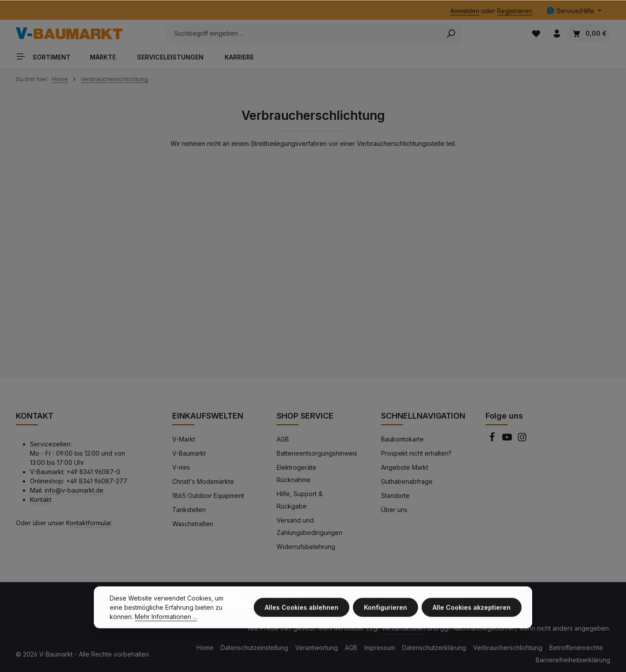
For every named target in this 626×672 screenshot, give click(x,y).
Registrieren (515, 11)
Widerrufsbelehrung (306, 547)
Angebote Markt (405, 467)
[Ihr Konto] (557, 33)
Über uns (394, 510)
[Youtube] (508, 440)
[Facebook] (493, 440)
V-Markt (184, 439)
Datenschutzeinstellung (254, 648)
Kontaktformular (89, 523)
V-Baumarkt (189, 453)
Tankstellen (189, 510)
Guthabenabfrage (407, 481)
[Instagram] (522, 440)
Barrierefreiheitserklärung (573, 660)
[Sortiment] (47, 56)
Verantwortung (317, 648)
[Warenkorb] (589, 33)
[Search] (451, 33)
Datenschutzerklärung (434, 648)
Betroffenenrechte (576, 648)
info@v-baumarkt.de (74, 490)
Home (205, 648)
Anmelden (465, 11)
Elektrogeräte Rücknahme (296, 473)
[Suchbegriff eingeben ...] (303, 33)
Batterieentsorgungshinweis (317, 453)
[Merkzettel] (536, 33)
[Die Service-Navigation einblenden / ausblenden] (574, 11)
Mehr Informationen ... (166, 623)
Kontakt (41, 499)
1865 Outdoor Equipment (208, 496)
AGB (283, 439)
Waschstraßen (193, 524)
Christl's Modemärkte (203, 481)
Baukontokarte (402, 439)
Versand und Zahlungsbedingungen (309, 526)
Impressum (380, 648)
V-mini (181, 467)
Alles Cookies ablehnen (302, 614)
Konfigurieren (385, 614)
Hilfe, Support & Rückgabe (300, 500)
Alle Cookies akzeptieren (472, 614)
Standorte (395, 496)
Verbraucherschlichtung (508, 648)
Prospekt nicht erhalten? (416, 453)
